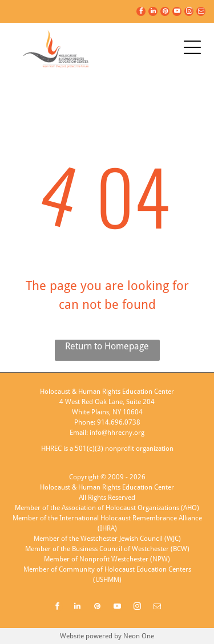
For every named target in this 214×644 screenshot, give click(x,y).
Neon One (139, 636)
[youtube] (177, 13)
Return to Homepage (107, 346)
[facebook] (141, 13)
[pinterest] (165, 13)
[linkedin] (153, 13)
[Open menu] (192, 47)
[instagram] (189, 13)
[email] (201, 13)
